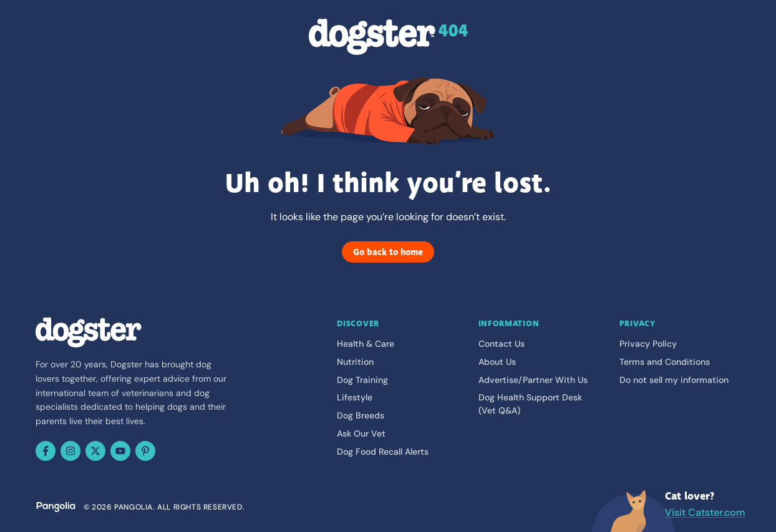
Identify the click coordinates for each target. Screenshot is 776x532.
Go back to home (388, 252)
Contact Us (502, 344)
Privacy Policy (648, 344)
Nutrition (355, 362)
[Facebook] (46, 451)
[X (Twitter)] (95, 451)
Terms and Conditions (665, 362)
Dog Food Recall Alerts (383, 452)
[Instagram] (70, 451)
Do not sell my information (674, 380)
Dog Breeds (361, 415)
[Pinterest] (145, 451)
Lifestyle (355, 397)
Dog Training (362, 380)
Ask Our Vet (361, 433)
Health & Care (366, 344)
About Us (497, 362)
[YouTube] (120, 451)
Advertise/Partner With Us (533, 380)
